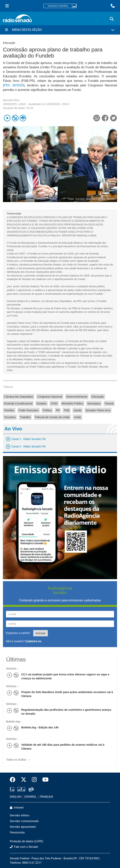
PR (58, 410)
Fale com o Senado (24, 847)
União (78, 417)
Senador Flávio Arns (98, 410)
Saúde (78, 410)
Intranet (17, 808)
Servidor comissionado (24, 821)
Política (47, 410)
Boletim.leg (13, 722)
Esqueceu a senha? (18, 633)
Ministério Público (73, 403)
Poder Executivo (29, 410)
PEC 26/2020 (14, 85)
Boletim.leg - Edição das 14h (40, 727)
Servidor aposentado (23, 827)
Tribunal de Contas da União (52, 417)
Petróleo (9, 410)
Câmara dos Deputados (19, 397)
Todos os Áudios (19, 758)
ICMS (54, 403)
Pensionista (17, 833)
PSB (66, 410)
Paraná (109, 403)
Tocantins (10, 417)
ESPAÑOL (30, 797)
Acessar (41, 633)
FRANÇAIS (46, 797)
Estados (42, 403)
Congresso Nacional (50, 397)
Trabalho (25, 417)
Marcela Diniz (11, 100)
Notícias (11, 669)
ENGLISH (16, 797)
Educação (98, 397)
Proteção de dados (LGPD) (27, 841)
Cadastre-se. (34, 641)
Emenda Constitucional (18, 403)
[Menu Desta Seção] (60, 30)
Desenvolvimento (77, 397)
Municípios (94, 403)
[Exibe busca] (112, 19)
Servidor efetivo (20, 815)
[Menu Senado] (7, 6)
